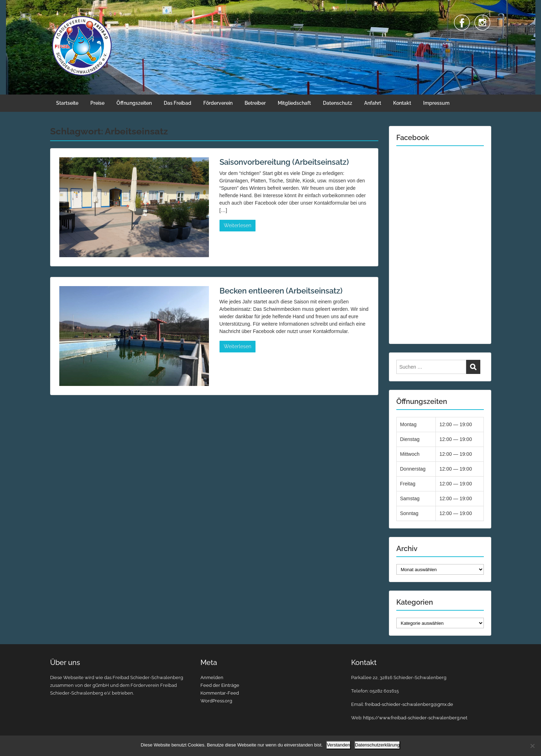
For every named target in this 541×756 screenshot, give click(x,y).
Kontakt (402, 103)
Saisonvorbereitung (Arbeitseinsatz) (284, 162)
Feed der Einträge (220, 685)
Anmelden (212, 678)
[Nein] (532, 746)
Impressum (436, 103)
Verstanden (338, 745)
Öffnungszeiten (134, 103)
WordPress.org (216, 701)
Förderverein (218, 103)
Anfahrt (373, 103)
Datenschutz (338, 103)
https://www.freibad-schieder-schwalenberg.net (415, 718)
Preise (97, 103)
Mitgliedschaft (294, 103)
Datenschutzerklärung (377, 745)
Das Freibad (178, 103)
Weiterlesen (238, 225)
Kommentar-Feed (220, 693)
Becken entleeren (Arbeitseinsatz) (281, 291)
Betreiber (255, 103)
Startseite (67, 103)
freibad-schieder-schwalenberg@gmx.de (409, 704)
